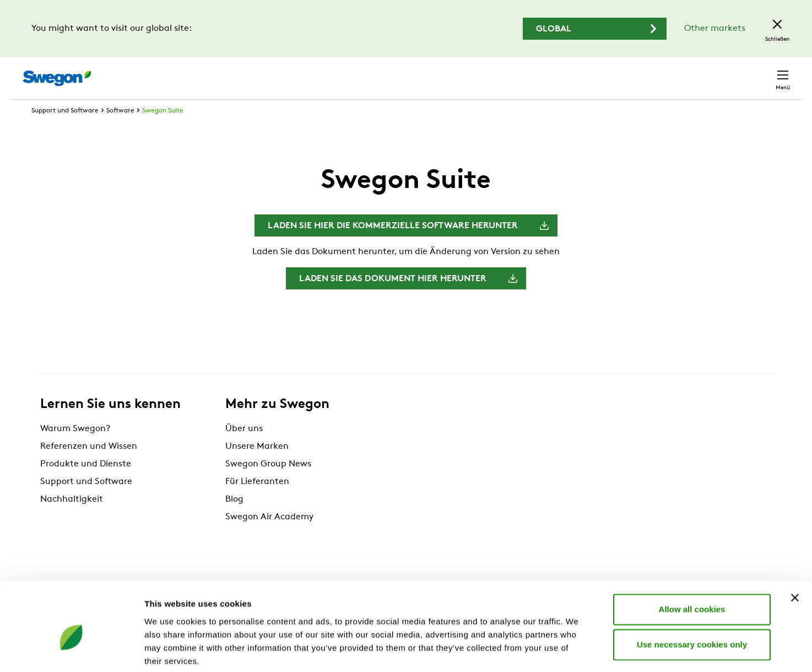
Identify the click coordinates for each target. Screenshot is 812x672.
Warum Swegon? (75, 449)
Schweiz (708, 72)
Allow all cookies (692, 554)
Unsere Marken (257, 467)
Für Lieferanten (257, 502)
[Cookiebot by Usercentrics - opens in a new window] (71, 651)
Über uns (244, 449)
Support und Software (65, 131)
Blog (234, 520)
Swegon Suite (163, 131)
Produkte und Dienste (86, 485)
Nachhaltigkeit (72, 520)
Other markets (715, 29)
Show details (578, 650)
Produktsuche (498, 72)
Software (120, 131)
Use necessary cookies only (692, 590)
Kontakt (763, 73)
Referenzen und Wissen (89, 467)
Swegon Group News (268, 485)
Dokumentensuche (587, 73)
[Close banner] (795, 543)
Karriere (658, 72)
